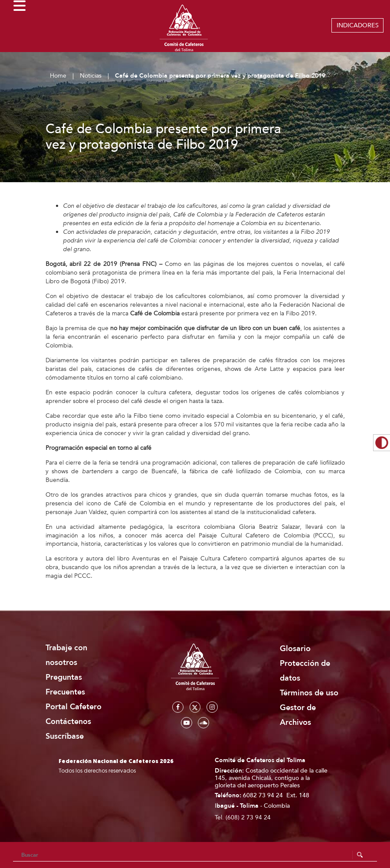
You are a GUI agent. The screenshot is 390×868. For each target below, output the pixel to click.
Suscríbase (65, 736)
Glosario (295, 649)
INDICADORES (358, 25)
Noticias (91, 76)
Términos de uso (309, 693)
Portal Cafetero (74, 707)
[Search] (195, 855)
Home (58, 76)
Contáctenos (68, 722)
